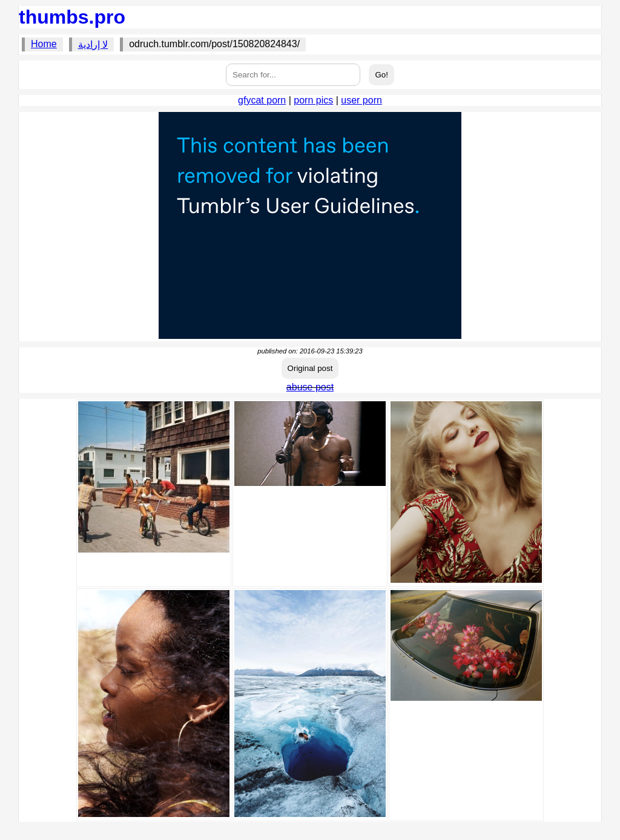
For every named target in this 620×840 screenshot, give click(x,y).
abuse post (310, 387)
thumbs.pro (72, 17)
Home (44, 44)
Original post (310, 368)
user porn (361, 100)
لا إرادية (93, 44)
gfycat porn (262, 100)
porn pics (313, 100)
